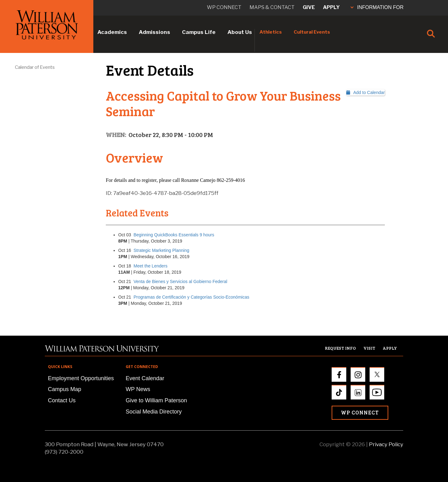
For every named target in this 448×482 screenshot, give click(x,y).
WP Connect (360, 412)
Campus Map (65, 389)
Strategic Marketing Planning (161, 250)
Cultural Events (312, 32)
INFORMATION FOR (377, 7)
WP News (138, 389)
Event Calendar (145, 378)
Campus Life (199, 32)
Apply (331, 7)
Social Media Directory (154, 412)
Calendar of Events (35, 67)
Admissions (154, 32)
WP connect (224, 7)
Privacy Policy (386, 444)
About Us (240, 32)
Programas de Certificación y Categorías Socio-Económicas (191, 297)
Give (309, 7)
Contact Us (62, 400)
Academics (112, 32)
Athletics (271, 32)
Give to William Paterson (156, 400)
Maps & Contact (272, 7)
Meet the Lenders (150, 266)
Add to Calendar (366, 92)
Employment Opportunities (81, 378)
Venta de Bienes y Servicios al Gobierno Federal (180, 281)
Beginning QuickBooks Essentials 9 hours (174, 235)
